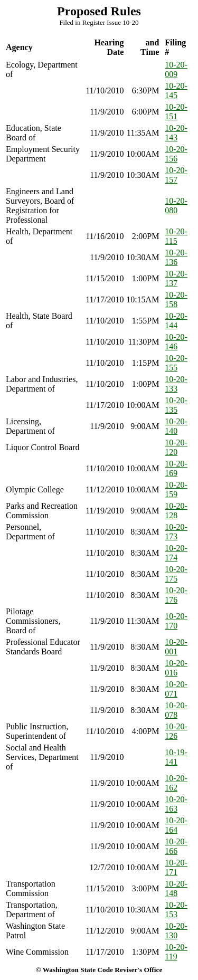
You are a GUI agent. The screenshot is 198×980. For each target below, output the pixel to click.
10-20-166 (176, 846)
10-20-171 (176, 867)
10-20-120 (176, 447)
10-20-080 (176, 206)
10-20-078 (176, 710)
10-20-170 (176, 621)
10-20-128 (176, 511)
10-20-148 (176, 888)
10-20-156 (176, 154)
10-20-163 (176, 804)
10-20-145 (176, 91)
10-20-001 (176, 647)
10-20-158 (176, 299)
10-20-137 (176, 278)
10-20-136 (176, 257)
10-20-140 (176, 426)
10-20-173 (176, 532)
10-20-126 (176, 731)
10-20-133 (176, 384)
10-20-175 (176, 574)
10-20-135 (176, 405)
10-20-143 (176, 133)
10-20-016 (176, 668)
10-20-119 (176, 952)
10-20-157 (176, 175)
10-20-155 (176, 363)
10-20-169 (176, 468)
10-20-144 (176, 321)
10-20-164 (176, 825)
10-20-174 (176, 553)
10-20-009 (176, 69)
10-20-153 (176, 910)
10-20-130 (176, 931)
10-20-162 (176, 783)
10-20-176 (176, 595)
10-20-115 (176, 236)
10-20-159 (176, 489)
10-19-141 (176, 757)
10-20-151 (176, 112)
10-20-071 (176, 689)
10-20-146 (176, 342)
